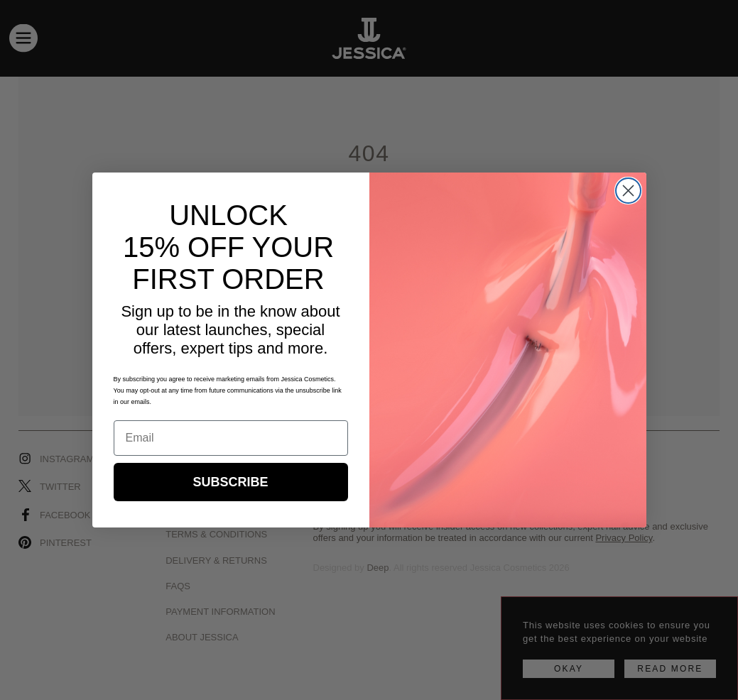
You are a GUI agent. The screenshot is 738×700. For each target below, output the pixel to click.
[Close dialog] (628, 191)
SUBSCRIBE (230, 482)
